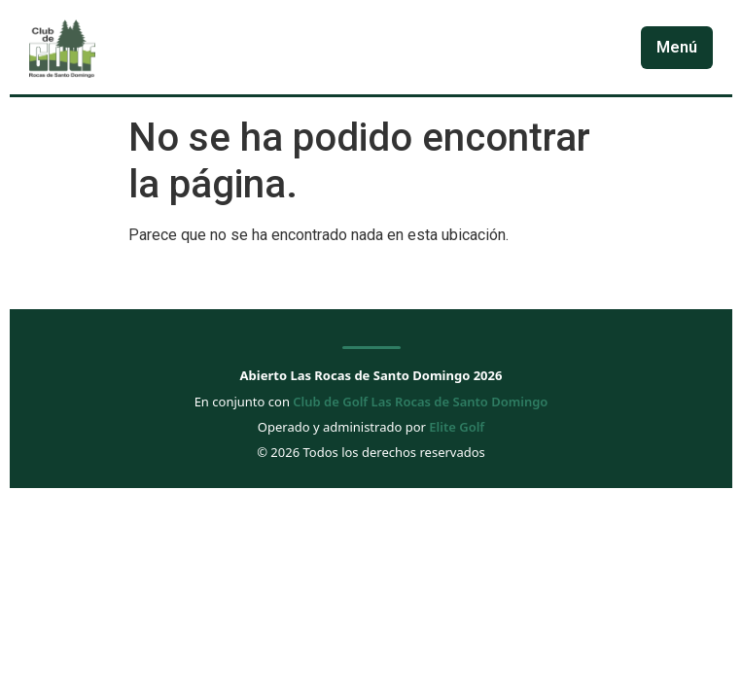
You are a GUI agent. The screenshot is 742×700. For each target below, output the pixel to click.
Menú (677, 47)
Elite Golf (457, 427)
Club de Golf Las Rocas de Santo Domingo (420, 402)
